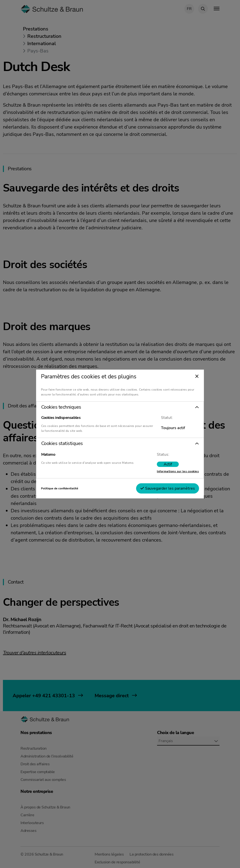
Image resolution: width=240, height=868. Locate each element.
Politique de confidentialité (60, 488)
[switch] (168, 464)
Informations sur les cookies (178, 471)
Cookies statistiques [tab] (62, 444)
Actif (168, 464)
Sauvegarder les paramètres (168, 488)
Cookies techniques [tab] (61, 407)
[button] (120, 407)
